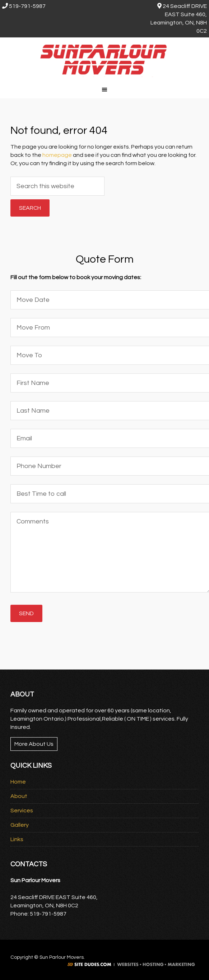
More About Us (34, 744)
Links (17, 839)
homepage (57, 155)
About (19, 796)
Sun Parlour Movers (104, 59)
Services (22, 811)
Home (18, 782)
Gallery (20, 825)
